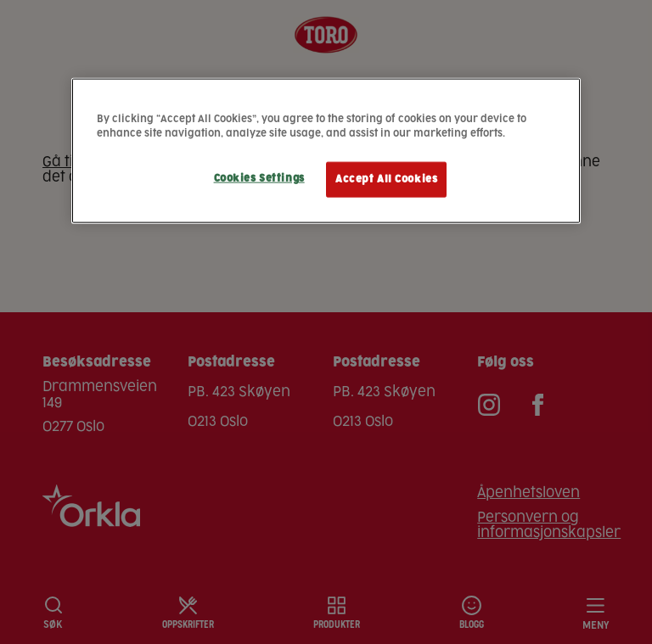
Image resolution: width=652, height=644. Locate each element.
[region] (326, 150)
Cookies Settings (259, 179)
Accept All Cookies (386, 179)
